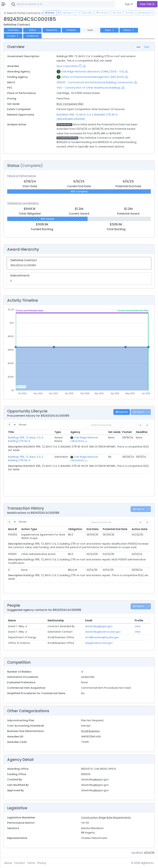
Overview (13, 30)
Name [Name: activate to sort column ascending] (12, 621)
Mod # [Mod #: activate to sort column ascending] (12, 529)
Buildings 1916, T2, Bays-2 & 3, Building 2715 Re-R (26, 439)
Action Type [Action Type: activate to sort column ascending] (29, 529)
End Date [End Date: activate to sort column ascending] (92, 529)
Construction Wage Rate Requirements (106, 818)
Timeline (71, 30)
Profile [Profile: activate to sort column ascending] (139, 621)
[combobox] (62, 4)
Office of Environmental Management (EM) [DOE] (93, 77)
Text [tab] (147, 47)
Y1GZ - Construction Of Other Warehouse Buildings (89, 88)
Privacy (42, 863)
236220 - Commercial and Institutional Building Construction (95, 82)
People (13, 36)
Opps (109, 30)
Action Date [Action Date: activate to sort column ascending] (139, 529)
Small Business (90, 731)
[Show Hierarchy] (84, 66)
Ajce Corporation (67, 66)
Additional (32, 36)
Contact (20, 863)
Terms (31, 863)
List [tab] (139, 47)
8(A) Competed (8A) (70, 104)
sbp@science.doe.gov (99, 643)
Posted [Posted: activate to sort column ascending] (127, 432)
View (138, 626)
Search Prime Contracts (22, 13)
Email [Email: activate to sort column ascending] (89, 621)
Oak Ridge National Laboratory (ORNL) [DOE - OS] (93, 72)
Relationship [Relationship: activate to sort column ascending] (56, 621)
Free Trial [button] (147, 4)
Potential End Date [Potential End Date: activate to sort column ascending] (115, 529)
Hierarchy (52, 30)
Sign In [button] (129, 4)
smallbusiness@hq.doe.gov (102, 637)
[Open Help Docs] (42, 13)
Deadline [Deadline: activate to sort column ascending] (142, 432)
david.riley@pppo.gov (99, 626)
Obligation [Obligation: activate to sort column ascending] (75, 529)
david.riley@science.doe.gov (103, 632)
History (129, 30)
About (8, 863)
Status (32, 30)
